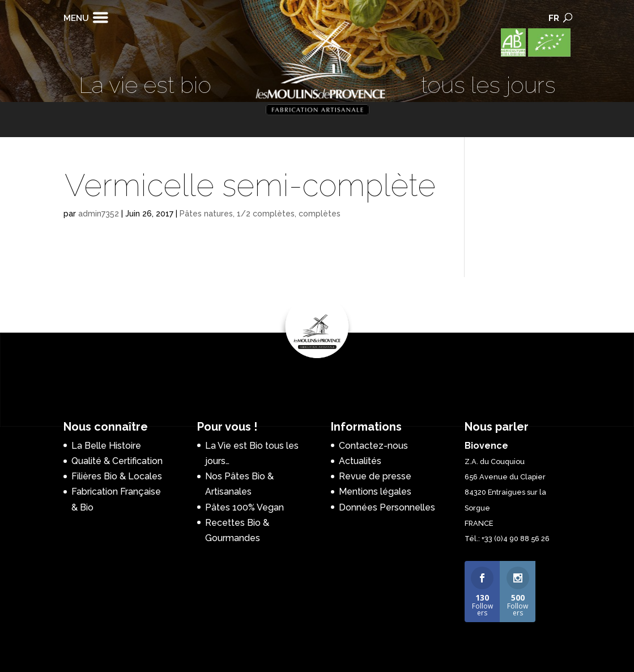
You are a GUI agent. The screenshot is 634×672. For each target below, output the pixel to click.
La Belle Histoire (106, 446)
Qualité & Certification (117, 461)
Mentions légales (375, 492)
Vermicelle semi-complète (250, 185)
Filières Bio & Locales (117, 476)
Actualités (360, 461)
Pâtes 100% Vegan (244, 507)
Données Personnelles (387, 507)
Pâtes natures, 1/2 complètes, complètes (260, 214)
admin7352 (99, 214)
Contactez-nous (373, 446)
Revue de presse (375, 476)
